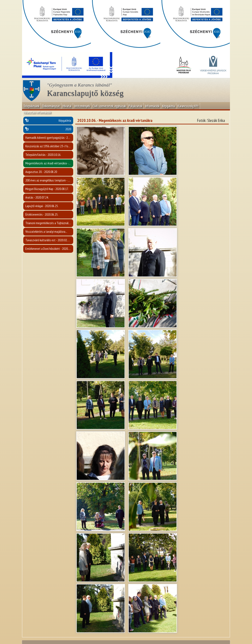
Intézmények (82, 106)
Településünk (31, 106)
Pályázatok (135, 106)
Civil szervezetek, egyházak (109, 106)
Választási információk (37, 112)
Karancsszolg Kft (188, 106)
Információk (152, 106)
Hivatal (67, 106)
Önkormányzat (51, 106)
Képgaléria (169, 106)
